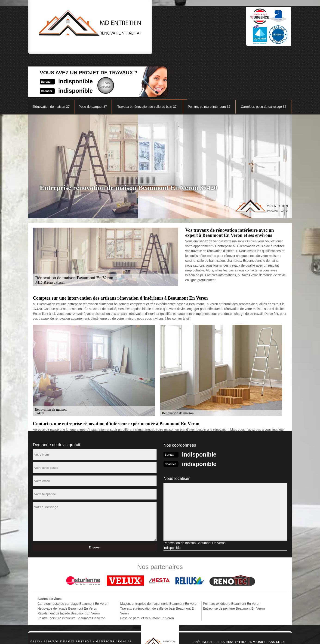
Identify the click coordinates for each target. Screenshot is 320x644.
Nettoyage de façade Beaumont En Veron (67, 565)
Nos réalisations (240, 52)
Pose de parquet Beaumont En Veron (147, 575)
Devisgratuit (183, 29)
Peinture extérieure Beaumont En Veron (232, 560)
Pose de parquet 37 (93, 64)
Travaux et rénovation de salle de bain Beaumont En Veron (158, 567)
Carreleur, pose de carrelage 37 (264, 64)
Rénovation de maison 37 (51, 64)
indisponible (150, 25)
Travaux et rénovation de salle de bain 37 (147, 64)
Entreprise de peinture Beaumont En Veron (234, 565)
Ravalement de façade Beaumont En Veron (69, 570)
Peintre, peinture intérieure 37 (209, 64)
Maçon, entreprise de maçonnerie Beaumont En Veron (159, 560)
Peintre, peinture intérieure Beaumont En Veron (71, 575)
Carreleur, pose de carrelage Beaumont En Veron (73, 560)
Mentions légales (114, 598)
